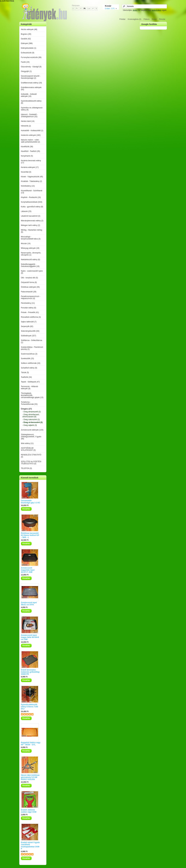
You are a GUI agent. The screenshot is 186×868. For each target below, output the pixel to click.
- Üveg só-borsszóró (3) (33, 422)
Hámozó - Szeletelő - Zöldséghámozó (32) (29, 116)
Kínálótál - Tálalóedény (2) (32, 181)
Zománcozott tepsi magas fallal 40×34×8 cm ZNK (30, 637)
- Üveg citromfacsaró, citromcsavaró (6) (31, 416)
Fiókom (146, 19)
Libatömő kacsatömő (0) (31, 216)
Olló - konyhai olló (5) (29, 278)
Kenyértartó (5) (27, 156)
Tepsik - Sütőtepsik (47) (30, 382)
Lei (89, 9)
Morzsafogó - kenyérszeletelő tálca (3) (31, 238)
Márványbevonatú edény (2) (32, 221)
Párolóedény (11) (28, 303)
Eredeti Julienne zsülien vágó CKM (29, 811)
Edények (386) (27, 43)
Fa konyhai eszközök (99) (31, 57)
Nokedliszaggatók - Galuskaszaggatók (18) (30, 265)
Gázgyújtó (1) (26, 71)
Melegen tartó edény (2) (30, 225)
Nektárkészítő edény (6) (30, 260)
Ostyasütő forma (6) (29, 282)
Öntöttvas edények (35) (30, 287)
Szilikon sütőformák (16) (31, 363)
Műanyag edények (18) (30, 248)
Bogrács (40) (26, 34)
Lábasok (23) (26, 211)
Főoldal (122, 19)
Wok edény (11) (27, 443)
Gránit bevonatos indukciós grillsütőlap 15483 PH (30, 672)
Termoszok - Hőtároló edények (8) (30, 388)
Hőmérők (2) (26, 126)
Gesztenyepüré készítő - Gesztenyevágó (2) (31, 77)
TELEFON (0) (26, 468)
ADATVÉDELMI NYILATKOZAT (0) (28, 449)
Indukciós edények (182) (31, 135)
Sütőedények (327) (29, 336)
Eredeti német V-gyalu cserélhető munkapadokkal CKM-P (30, 846)
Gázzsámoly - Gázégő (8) (31, 67)
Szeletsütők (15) (27, 359)
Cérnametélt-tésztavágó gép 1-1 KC (31, 502)
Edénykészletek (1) (29, 48)
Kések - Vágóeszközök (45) (32, 177)
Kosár (154, 19)
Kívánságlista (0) (134, 19)
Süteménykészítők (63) (30, 331)
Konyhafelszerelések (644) (32, 202)
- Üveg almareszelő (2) (32, 412)
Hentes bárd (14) (28, 121)
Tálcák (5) (25, 372)
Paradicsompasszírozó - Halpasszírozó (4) (31, 297)
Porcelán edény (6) (29, 308)
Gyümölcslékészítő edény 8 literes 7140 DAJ (29, 707)
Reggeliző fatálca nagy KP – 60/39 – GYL (31, 744)
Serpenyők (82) (27, 326)
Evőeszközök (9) (28, 53)
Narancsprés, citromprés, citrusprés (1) (31, 254)
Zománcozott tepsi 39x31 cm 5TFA (29, 604)
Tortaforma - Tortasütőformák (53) (29, 403)
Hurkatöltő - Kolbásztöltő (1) (32, 131)
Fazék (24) (25, 62)
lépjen (135, 10)
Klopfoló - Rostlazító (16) (31, 197)
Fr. (77, 9)
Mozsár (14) (26, 243)
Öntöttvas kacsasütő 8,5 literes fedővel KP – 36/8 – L (30, 535)
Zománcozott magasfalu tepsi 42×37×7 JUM (28, 570)
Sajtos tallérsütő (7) (29, 322)
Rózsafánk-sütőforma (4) (31, 317)
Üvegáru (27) (26, 409)
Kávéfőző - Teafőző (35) (30, 151)
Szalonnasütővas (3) (29, 354)
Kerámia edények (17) (30, 167)
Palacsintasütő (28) (29, 292)
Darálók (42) (26, 39)
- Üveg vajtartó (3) (30, 425)
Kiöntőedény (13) (28, 186)
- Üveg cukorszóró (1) (31, 420)
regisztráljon (157, 10)
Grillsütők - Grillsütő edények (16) (29, 95)
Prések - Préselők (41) (30, 312)
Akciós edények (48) (29, 29)
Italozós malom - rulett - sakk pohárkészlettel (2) (30, 141)
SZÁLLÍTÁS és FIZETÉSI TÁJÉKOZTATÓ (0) (31, 463)
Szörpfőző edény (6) (29, 368)
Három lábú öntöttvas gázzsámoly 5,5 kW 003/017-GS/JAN (30, 777)
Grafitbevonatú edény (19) (31, 83)
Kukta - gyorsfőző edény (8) (32, 207)
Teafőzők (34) (26, 377)
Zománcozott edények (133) (32, 430)
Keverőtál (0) (26, 172)
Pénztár (162, 19)
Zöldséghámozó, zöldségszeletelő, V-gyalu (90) (31, 437)
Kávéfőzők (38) (27, 147)
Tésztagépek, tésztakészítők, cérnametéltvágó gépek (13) (32, 395)
